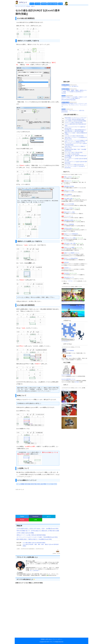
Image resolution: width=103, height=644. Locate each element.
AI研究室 (44, 4)
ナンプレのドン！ (66, 341)
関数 (45, 484)
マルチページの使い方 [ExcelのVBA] (74, 122)
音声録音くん (67, 268)
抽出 (72, 243)
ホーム (32, 4)
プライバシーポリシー (57, 639)
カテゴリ (23, 6)
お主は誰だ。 (70, 356)
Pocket (22, 520)
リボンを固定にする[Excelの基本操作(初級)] (75, 121)
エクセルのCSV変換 (69, 204)
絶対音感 (66, 262)
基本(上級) (40, 484)
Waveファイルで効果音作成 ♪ (71, 234)
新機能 (23, 484)
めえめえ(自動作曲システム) (68, 379)
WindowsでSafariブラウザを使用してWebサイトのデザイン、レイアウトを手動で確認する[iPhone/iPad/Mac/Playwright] (74, 98)
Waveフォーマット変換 (70, 238)
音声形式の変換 (68, 228)
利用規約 (43, 639)
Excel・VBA (30, 6)
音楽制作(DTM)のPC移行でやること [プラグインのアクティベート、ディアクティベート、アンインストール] (74, 105)
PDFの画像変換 (68, 194)
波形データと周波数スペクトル (72, 253)
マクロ (48, 484)
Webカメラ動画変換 (69, 224)
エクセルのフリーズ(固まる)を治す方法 (74, 165)
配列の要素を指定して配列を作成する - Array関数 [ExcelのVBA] (34, 539)
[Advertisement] (38, 501)
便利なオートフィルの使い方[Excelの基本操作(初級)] (31, 535)
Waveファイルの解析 (69, 247)
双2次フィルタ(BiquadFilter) (71, 258)
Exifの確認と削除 (68, 199)
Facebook (36, 516)
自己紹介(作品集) (52, 4)
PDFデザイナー (68, 181)
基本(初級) (28, 484)
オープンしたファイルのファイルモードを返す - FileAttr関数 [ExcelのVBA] (37, 537)
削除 (74, 243)
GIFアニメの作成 (68, 208)
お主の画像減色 (70, 351)
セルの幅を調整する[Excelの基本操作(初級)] (34, 543)
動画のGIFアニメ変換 (69, 212)
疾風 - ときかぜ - (68, 177)
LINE (36, 520)
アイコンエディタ (69, 216)
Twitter (22, 516)
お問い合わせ (49, 639)
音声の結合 (67, 243)
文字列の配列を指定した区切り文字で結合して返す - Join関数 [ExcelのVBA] (37, 529)
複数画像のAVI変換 (69, 220)
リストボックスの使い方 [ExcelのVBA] (74, 136)
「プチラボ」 (70, 281)
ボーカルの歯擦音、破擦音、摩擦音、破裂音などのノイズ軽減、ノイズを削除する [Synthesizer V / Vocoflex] (74, 92)
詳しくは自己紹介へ (35, 570)
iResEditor (67, 273)
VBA (52, 484)
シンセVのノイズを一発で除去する (70, 86)
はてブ (49, 516)
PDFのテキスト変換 (69, 190)
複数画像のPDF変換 (69, 186)
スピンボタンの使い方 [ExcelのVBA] (74, 152)
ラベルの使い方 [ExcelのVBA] (72, 154)
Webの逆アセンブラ (69, 277)
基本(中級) (34, 484)
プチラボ (38, 4)
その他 (60, 4)
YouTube (77, 382)
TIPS (55, 484)
